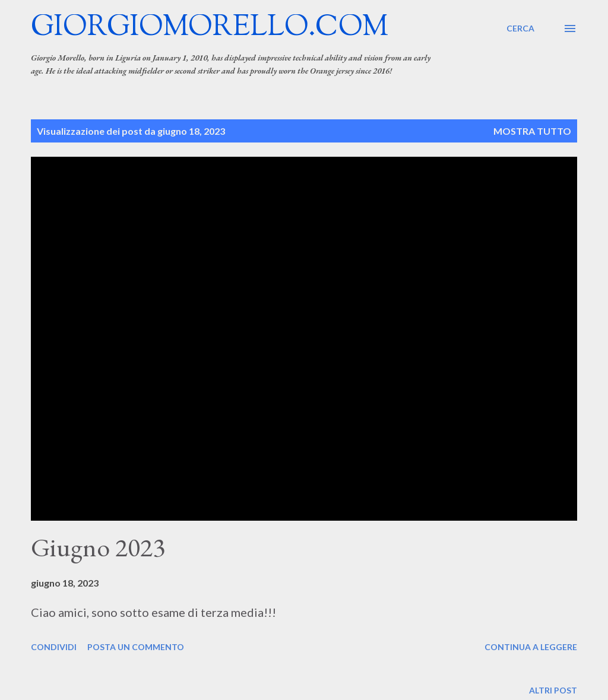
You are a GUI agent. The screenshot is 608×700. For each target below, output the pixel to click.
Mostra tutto (532, 131)
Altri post (553, 690)
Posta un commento (136, 647)
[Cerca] (520, 28)
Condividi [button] (54, 647)
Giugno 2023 (98, 547)
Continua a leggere (531, 647)
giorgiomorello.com (210, 28)
